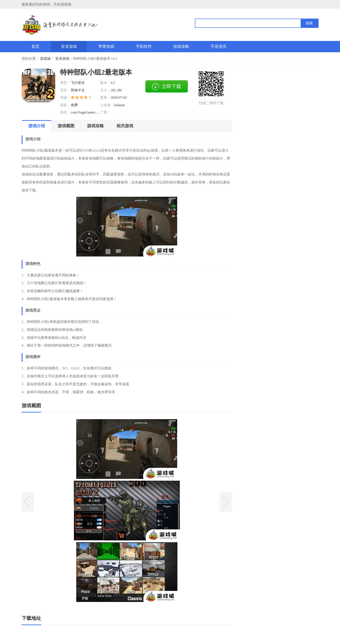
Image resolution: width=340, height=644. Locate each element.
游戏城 (45, 59)
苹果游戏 (106, 46)
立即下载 (166, 87)
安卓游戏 (69, 46)
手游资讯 (218, 46)
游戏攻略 (181, 46)
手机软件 (144, 46)
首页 (35, 46)
